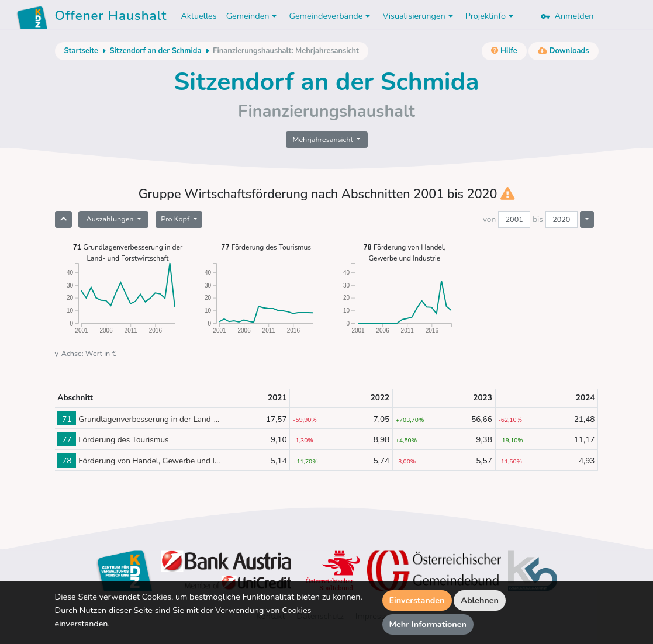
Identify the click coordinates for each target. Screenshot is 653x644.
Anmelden (567, 16)
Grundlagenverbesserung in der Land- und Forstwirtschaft (128, 252)
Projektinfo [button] (491, 16)
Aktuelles (198, 16)
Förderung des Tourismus (266, 247)
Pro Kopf (176, 219)
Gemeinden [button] (253, 16)
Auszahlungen (110, 219)
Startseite (81, 51)
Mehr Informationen (428, 624)
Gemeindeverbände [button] (331, 16)
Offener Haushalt (111, 18)
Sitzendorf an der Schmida (155, 51)
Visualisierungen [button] (419, 16)
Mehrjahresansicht (324, 139)
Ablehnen (480, 600)
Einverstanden (417, 600)
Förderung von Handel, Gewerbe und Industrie (404, 252)
